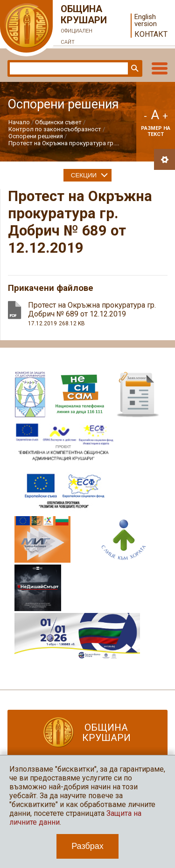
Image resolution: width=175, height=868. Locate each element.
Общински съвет (58, 122)
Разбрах (87, 846)
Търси (134, 68)
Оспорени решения (36, 136)
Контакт (151, 34)
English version (146, 20)
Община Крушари (84, 26)
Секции (84, 175)
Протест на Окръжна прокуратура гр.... (64, 143)
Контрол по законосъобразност (55, 129)
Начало (19, 122)
